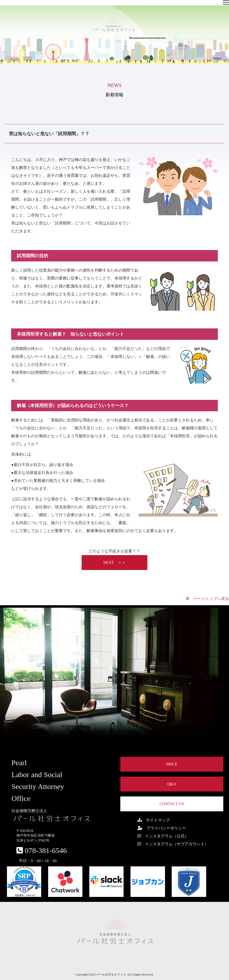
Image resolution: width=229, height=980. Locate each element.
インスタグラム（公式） (163, 836)
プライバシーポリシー (162, 828)
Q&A (172, 784)
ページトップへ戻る (207, 599)
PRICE (172, 764)
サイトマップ (154, 820)
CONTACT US (172, 804)
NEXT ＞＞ (114, 562)
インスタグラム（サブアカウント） (173, 844)
